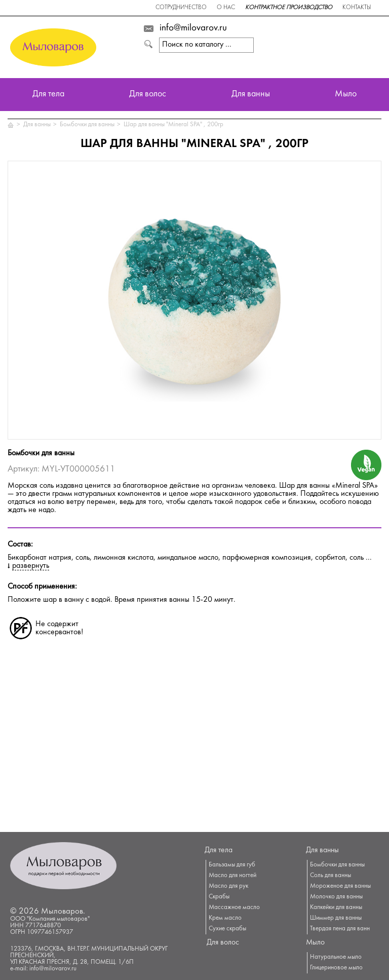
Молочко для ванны (336, 897)
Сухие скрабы (227, 929)
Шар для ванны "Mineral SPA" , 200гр (173, 125)
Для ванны (251, 95)
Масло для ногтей (232, 876)
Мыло (346, 95)
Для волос (148, 95)
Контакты (357, 8)
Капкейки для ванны (336, 908)
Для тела (48, 95)
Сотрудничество (181, 8)
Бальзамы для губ (232, 865)
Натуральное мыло (336, 957)
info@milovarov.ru (193, 28)
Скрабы (219, 897)
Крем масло (225, 918)
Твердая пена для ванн (340, 929)
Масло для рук (228, 886)
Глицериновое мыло (336, 968)
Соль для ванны (330, 876)
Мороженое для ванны (340, 886)
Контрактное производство (289, 8)
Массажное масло (234, 908)
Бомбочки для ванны (87, 125)
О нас (226, 8)
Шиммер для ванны (336, 918)
